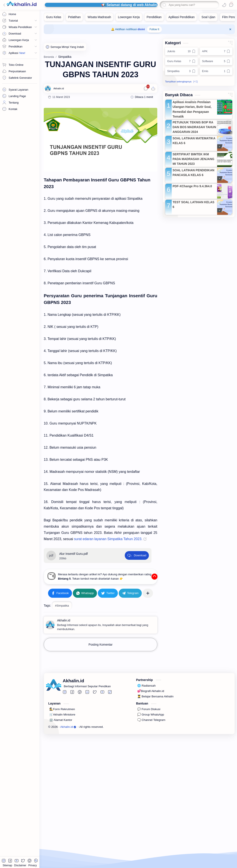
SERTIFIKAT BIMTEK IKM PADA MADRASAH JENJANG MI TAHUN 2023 (193, 159)
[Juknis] (181, 51)
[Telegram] (130, 658)
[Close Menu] (230, 29)
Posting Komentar (101, 709)
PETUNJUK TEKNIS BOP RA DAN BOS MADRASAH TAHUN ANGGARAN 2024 (194, 127)
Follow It (154, 29)
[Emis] (216, 71)
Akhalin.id (68, 792)
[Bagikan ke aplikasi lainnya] (148, 658)
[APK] (216, 51)
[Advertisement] (101, 599)
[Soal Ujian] (208, 17)
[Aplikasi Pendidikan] (182, 17)
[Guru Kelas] (54, 17)
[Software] (216, 61)
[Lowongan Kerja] (129, 17)
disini (141, 29)
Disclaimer (21, 865)
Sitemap (8, 865)
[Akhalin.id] (59, 88)
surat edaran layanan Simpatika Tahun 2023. (108, 539)
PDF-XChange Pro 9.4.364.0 (192, 186)
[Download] (137, 555)
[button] (224, 5)
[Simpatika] (181, 71)
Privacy (33, 865)
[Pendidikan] (154, 17)
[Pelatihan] (74, 17)
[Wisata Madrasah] (99, 17)
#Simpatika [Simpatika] (62, 670)
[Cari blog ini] (189, 5)
